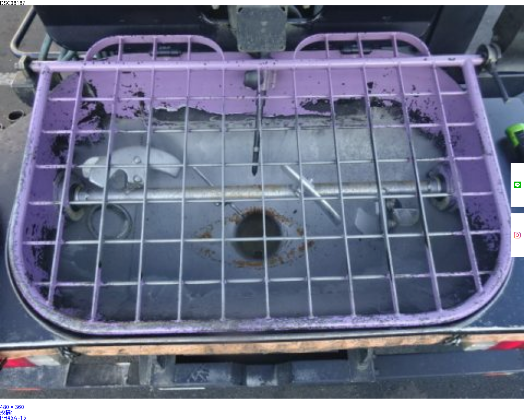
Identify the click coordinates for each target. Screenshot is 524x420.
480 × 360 (12, 407)
